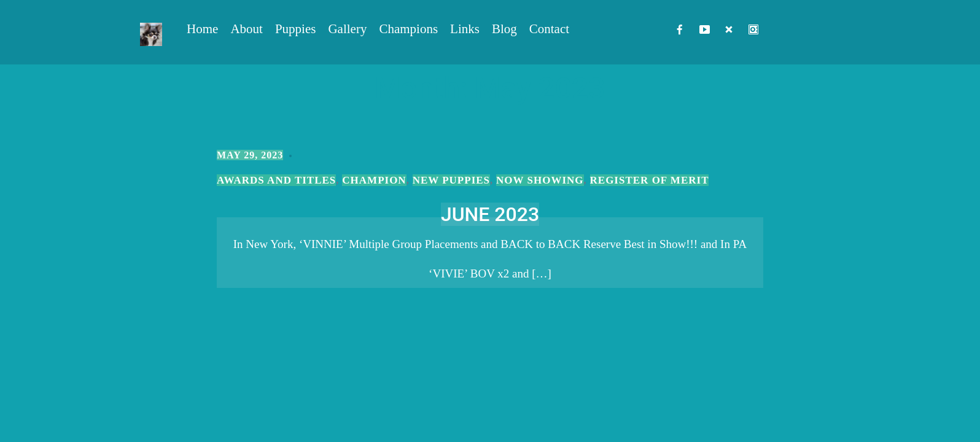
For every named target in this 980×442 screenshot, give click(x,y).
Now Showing (540, 180)
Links (465, 29)
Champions (408, 29)
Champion (374, 180)
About (247, 29)
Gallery (347, 29)
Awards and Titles (276, 180)
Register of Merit (650, 180)
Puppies (296, 29)
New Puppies (451, 180)
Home (202, 29)
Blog (504, 29)
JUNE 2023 (490, 214)
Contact (549, 29)
